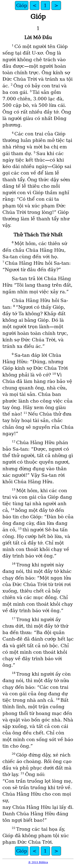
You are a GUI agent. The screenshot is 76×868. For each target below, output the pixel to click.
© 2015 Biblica (38, 862)
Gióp (22, 5)
